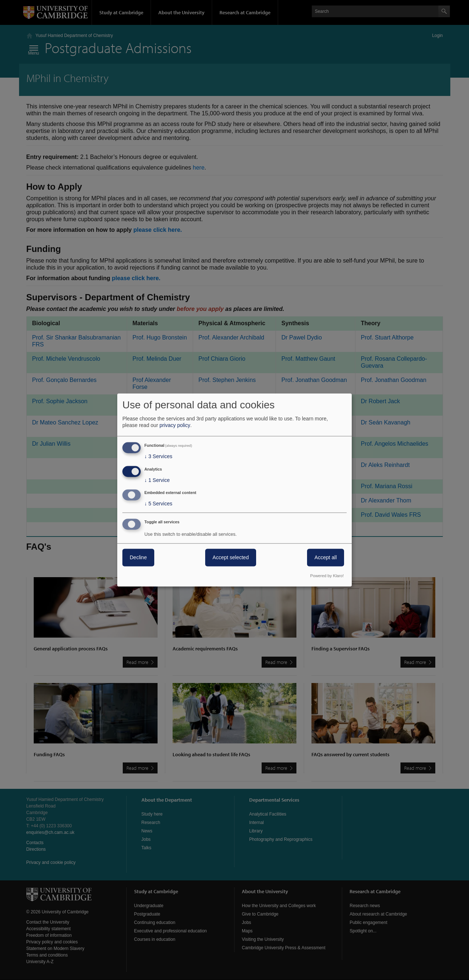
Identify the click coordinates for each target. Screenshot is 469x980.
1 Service (157, 480)
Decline (138, 558)
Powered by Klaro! (327, 576)
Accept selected (231, 558)
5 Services (158, 504)
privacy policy (175, 425)
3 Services (158, 456)
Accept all (326, 558)
